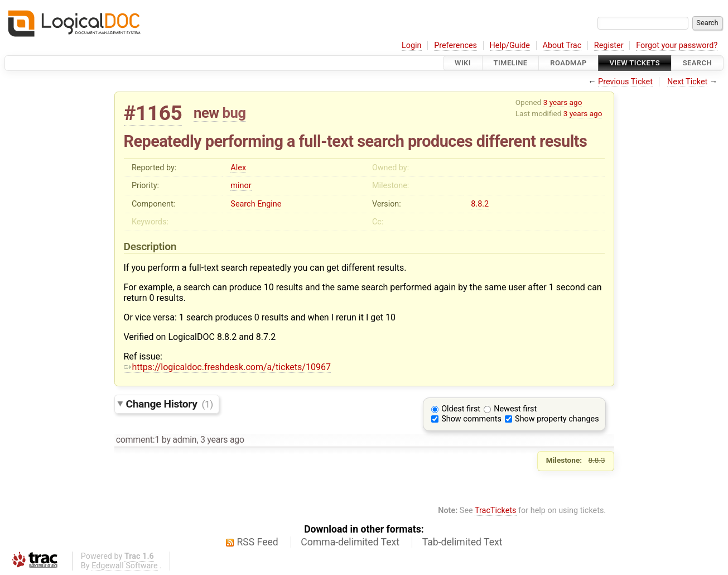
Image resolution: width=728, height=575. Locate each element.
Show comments (471, 419)
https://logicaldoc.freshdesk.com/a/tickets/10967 (227, 367)
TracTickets (496, 511)
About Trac (562, 45)
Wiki (463, 63)
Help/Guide (510, 45)
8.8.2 (480, 204)
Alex (238, 168)
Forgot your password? (677, 45)
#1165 (153, 113)
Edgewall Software (125, 566)
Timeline (511, 63)
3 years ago (563, 102)
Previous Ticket (625, 82)
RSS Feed (258, 542)
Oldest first (461, 409)
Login (412, 45)
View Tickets (635, 63)
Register (609, 45)
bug (234, 113)
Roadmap (568, 63)
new (206, 113)
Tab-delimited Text (462, 542)
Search (697, 63)
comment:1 (138, 440)
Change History (170, 404)
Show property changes (557, 419)
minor (241, 186)
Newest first (515, 409)
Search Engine (256, 204)
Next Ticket (687, 82)
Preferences (455, 45)
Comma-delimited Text (350, 542)
